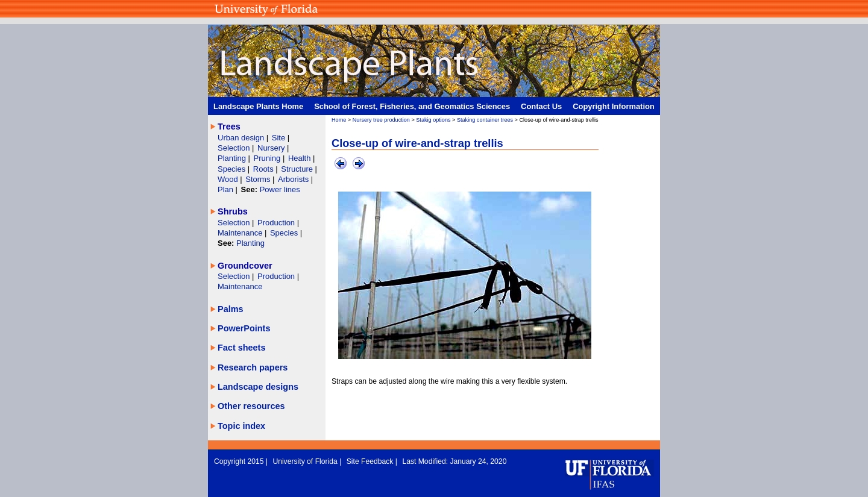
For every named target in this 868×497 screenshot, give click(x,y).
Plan (225, 189)
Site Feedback (371, 461)
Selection (235, 148)
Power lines (280, 189)
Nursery (271, 148)
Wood (229, 179)
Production (277, 223)
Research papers (253, 367)
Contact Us (541, 106)
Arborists (293, 179)
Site (280, 138)
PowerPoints (244, 328)
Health (300, 158)
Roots (265, 169)
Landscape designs (258, 387)
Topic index (241, 426)
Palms (231, 309)
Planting (233, 158)
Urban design (242, 138)
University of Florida (306, 461)
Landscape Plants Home (258, 106)
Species (233, 169)
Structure (298, 169)
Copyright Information (614, 106)
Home (339, 120)
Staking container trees (485, 120)
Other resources (251, 406)
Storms (259, 179)
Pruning (268, 158)
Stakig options (433, 120)
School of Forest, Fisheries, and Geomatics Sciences (412, 106)
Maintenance (241, 233)
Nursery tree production (381, 120)
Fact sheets (241, 348)
